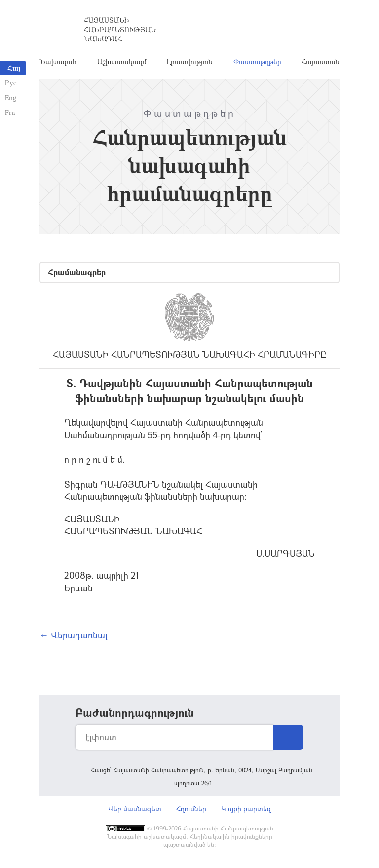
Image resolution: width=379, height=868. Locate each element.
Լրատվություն (190, 61)
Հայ (14, 68)
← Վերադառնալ (74, 635)
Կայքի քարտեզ (246, 809)
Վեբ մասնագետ (135, 809)
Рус (11, 83)
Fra (10, 112)
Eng (11, 97)
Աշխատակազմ (122, 61)
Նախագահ (58, 61)
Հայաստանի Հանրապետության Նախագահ (120, 29)
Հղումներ (191, 809)
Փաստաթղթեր (257, 61)
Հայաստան (321, 61)
